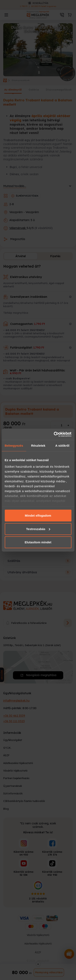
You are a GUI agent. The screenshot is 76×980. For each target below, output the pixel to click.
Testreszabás (38, 529)
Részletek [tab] (38, 446)
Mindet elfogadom (38, 515)
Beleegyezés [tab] (14, 446)
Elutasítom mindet (38, 542)
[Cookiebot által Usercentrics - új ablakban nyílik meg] (54, 434)
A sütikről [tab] (62, 446)
